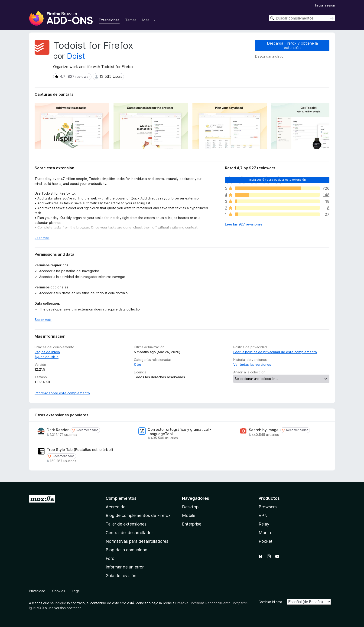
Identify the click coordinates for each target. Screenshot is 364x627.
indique (60, 603)
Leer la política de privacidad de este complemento (275, 352)
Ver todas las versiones (252, 364)
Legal (76, 591)
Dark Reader (58, 430)
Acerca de (115, 507)
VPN (263, 515)
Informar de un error (125, 567)
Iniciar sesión (325, 5)
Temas (131, 20)
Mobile (189, 515)
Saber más (43, 320)
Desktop (190, 507)
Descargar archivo (269, 56)
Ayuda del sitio (47, 357)
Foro (110, 558)
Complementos (121, 498)
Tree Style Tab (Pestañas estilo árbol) (80, 450)
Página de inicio (47, 352)
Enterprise (192, 524)
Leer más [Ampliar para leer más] (42, 238)
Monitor (266, 533)
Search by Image (264, 430)
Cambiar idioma (270, 602)
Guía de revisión (121, 576)
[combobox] (302, 18)
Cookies (59, 591)
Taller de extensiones (126, 524)
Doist (76, 56)
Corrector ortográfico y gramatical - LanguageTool (179, 432)
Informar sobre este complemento (62, 393)
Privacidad (37, 591)
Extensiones (109, 20)
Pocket (266, 541)
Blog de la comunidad (127, 550)
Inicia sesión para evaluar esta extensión (277, 180)
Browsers (268, 507)
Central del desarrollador (129, 533)
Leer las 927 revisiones (244, 224)
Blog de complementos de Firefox (138, 515)
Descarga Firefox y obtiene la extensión (292, 45)
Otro (138, 364)
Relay (264, 524)
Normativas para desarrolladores (137, 541)
